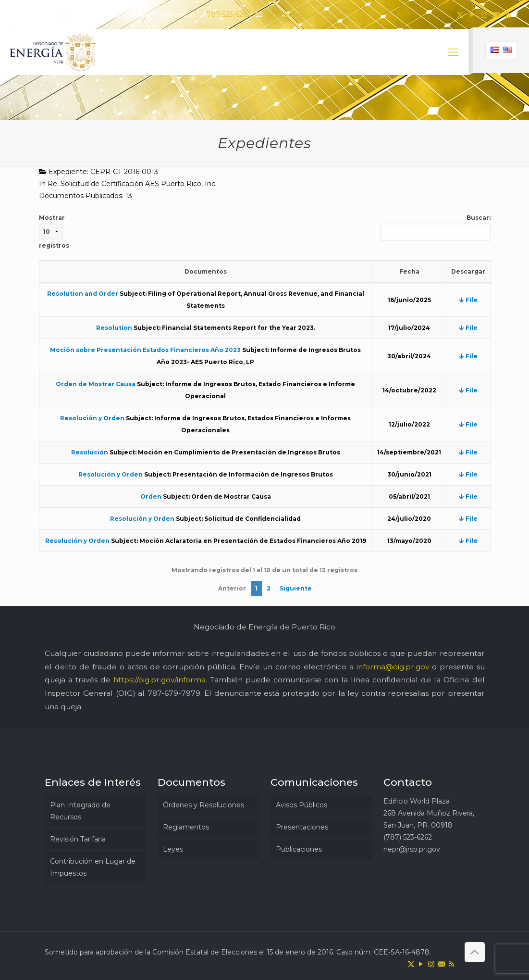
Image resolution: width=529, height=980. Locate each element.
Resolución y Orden (92, 418)
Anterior (232, 588)
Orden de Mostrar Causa (96, 384)
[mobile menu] (453, 52)
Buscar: (435, 227)
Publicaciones (299, 849)
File (468, 300)
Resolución (90, 452)
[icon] (496, 15)
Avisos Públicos (301, 805)
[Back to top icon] (475, 952)
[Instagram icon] (484, 15)
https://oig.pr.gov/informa (160, 680)
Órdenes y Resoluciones (203, 805)
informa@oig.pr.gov (393, 667)
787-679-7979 (174, 693)
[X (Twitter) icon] (460, 15)
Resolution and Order (83, 294)
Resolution (114, 328)
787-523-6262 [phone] (229, 14)
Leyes (173, 849)
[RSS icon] (508, 15)
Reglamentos (186, 827)
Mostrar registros (54, 232)
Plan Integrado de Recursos (80, 811)
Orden (151, 496)
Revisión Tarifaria (78, 839)
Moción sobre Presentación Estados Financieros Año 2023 (145, 350)
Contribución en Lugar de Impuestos (93, 867)
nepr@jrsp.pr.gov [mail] (292, 14)
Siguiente (296, 588)
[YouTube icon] (472, 15)
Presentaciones (302, 827)
